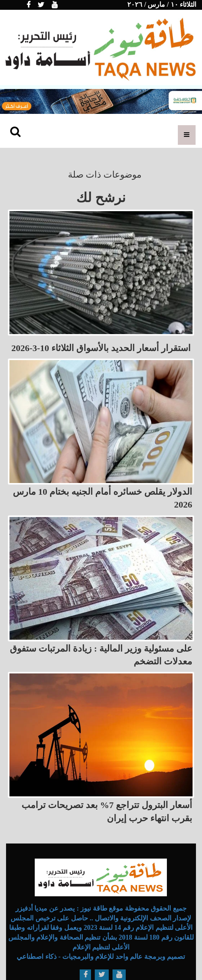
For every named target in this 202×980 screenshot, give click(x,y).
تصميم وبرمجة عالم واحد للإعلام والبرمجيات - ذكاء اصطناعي (101, 957)
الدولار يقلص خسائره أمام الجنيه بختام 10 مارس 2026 (103, 498)
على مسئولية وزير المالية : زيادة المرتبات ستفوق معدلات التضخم (101, 655)
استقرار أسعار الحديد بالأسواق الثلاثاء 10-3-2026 (101, 348)
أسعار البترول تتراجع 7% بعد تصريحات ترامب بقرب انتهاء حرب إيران (107, 811)
